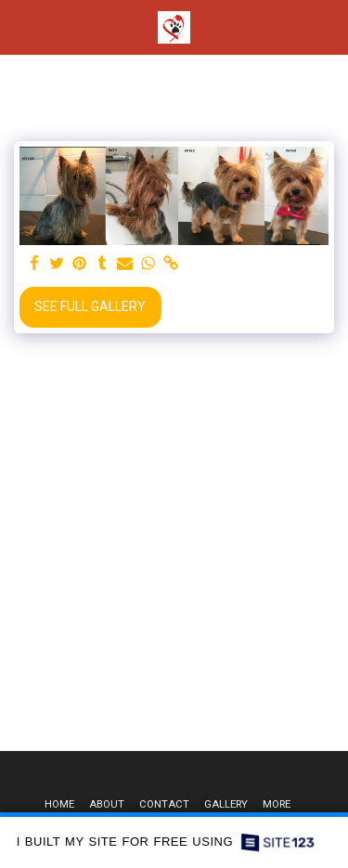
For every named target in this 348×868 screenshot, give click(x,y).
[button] (20, 27)
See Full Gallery (90, 306)
